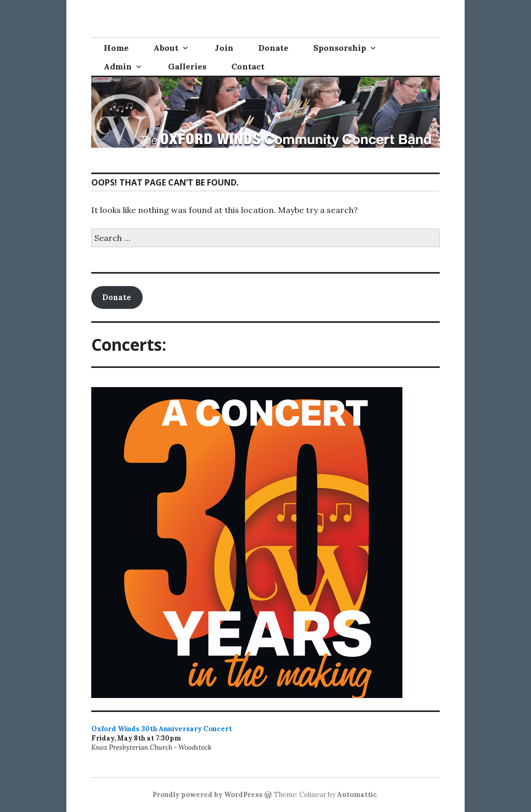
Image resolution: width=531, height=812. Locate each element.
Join (224, 48)
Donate (273, 48)
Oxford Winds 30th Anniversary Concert (162, 729)
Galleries (187, 66)
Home (116, 48)
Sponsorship (340, 48)
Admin (118, 66)
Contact (248, 66)
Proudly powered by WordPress (207, 795)
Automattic (357, 795)
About (166, 48)
